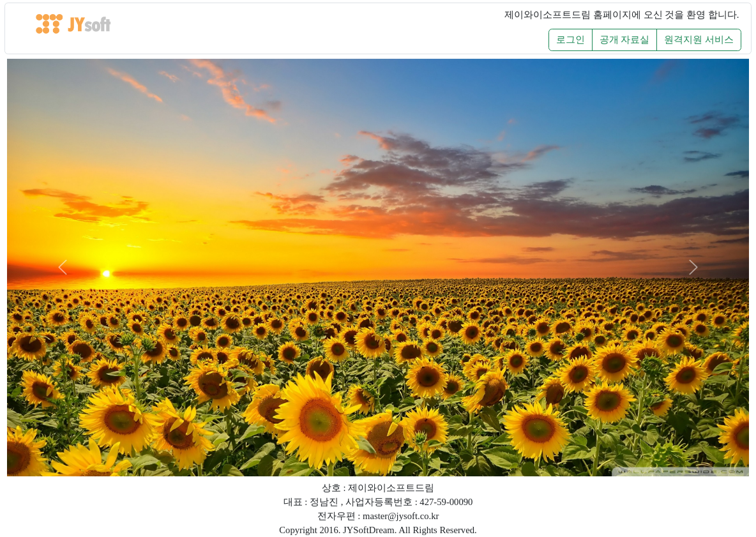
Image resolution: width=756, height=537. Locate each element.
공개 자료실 (625, 40)
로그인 (571, 40)
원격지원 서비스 (699, 40)
